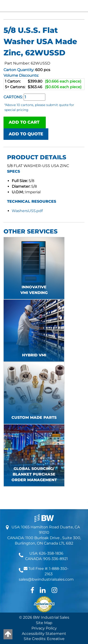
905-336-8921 (55, 559)
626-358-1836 (51, 553)
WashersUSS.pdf (27, 211)
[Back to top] (8, 634)
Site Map (44, 623)
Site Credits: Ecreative (44, 639)
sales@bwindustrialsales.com (46, 579)
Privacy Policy (44, 628)
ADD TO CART (25, 122)
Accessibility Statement (44, 634)
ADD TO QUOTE (26, 134)
